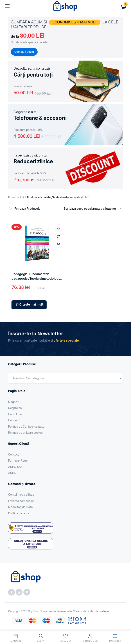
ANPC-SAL (15, 467)
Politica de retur (19, 514)
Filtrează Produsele (24, 209)
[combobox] (65, 378)
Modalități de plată (20, 507)
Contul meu (16, 414)
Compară (59, 236)
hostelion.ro (106, 611)
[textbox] (28, 378)
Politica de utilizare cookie (25, 433)
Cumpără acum (24, 52)
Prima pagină (16, 197)
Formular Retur (18, 461)
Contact (14, 421)
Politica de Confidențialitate (26, 427)
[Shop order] (93, 209)
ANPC (12, 473)
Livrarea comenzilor (21, 501)
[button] (59, 228)
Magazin (14, 402)
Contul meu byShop (21, 495)
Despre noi (15, 408)
